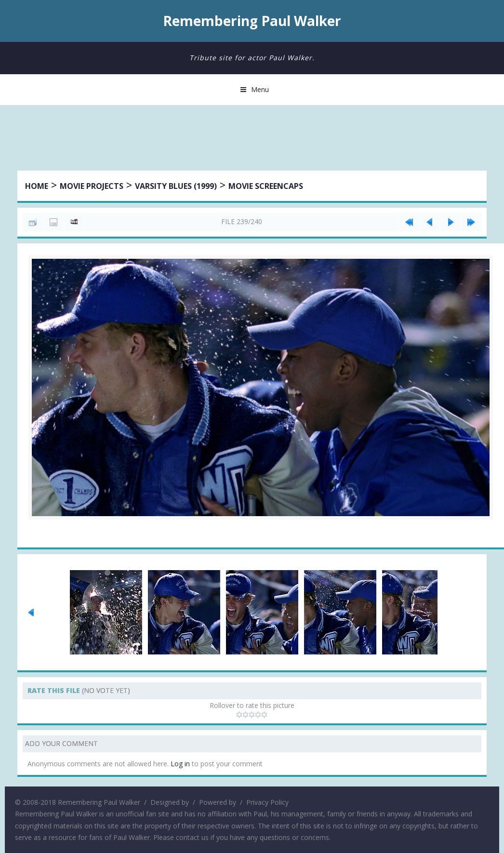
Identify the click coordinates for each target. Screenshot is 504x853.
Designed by (170, 802)
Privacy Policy (267, 802)
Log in (180, 764)
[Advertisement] (252, 139)
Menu (260, 89)
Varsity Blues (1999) (176, 186)
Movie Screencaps (266, 186)
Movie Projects (92, 186)
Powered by (218, 802)
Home (37, 186)
